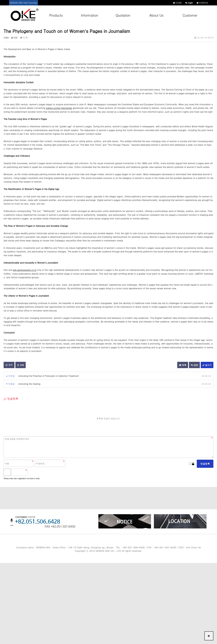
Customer (190, 15)
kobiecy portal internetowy (59, 108)
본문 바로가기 (0, 0)
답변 (194, 365)
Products (56, 15)
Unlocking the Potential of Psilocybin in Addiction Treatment (48, 376)
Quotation (123, 15)
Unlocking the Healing (29, 384)
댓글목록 (11, 399)
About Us (156, 15)
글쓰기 (207, 365)
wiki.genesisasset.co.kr (25, 270)
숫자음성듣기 (32, 472)
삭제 (21, 365)
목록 (183, 365)
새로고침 (40, 472)
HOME (177, 3)
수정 (9, 365)
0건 (14, 37)
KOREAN (202, 3)
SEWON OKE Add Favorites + (24, 3)
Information (89, 15)
